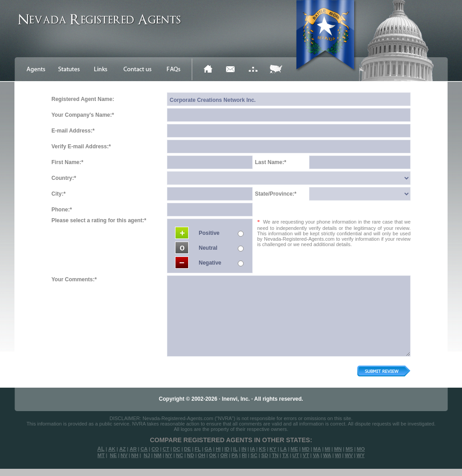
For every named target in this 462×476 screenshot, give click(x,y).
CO (155, 449)
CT (166, 449)
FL (197, 449)
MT (101, 455)
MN (338, 449)
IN (244, 449)
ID (227, 449)
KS (262, 449)
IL (236, 449)
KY (273, 449)
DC (177, 449)
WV (349, 455)
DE (187, 449)
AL (101, 449)
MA (317, 449)
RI (244, 455)
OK (213, 455)
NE (113, 455)
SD (265, 455)
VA (316, 455)
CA (144, 449)
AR (133, 449)
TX (286, 455)
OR (224, 455)
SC (254, 455)
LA (284, 449)
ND (190, 455)
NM (158, 455)
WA (327, 455)
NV (124, 455)
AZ (122, 449)
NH (135, 455)
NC (180, 455)
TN (275, 455)
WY (360, 455)
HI (218, 449)
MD (306, 449)
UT (296, 455)
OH (201, 455)
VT (306, 455)
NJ (147, 455)
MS (349, 449)
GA (208, 449)
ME (294, 449)
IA (252, 449)
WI (338, 455)
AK (112, 449)
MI (328, 449)
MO (361, 449)
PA (235, 455)
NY (169, 455)
